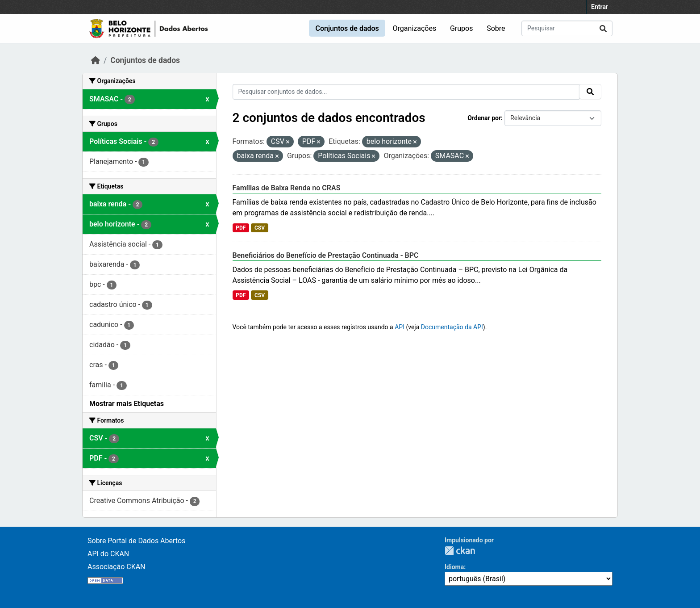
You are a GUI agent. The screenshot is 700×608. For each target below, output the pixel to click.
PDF (241, 228)
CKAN (460, 551)
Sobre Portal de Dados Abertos (136, 541)
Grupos (462, 28)
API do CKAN (108, 554)
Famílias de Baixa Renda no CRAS (287, 188)
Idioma (454, 567)
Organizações (415, 28)
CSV (260, 228)
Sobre (496, 28)
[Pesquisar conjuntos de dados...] (567, 28)
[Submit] (603, 28)
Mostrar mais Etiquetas (127, 404)
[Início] (96, 60)
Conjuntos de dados (347, 28)
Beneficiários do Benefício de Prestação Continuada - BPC (326, 255)
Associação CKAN (117, 567)
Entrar (600, 7)
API (400, 327)
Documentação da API (452, 327)
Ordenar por (484, 118)
